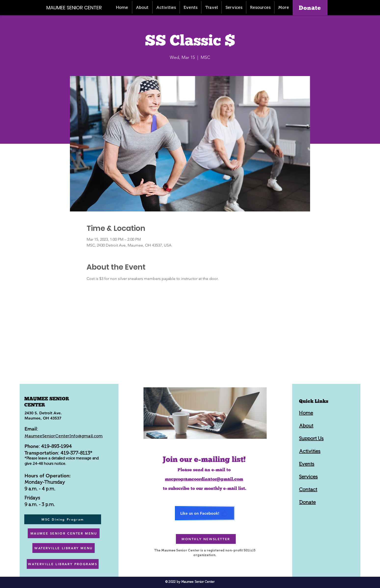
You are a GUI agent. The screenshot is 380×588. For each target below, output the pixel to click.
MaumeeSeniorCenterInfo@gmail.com (64, 436)
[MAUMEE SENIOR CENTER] (77, 7)
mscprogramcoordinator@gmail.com (204, 479)
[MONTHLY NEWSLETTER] (206, 539)
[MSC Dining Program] (63, 519)
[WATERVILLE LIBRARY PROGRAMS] (63, 564)
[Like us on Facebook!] (205, 513)
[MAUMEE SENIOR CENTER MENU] (64, 533)
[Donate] (310, 8)
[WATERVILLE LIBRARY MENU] (64, 548)
